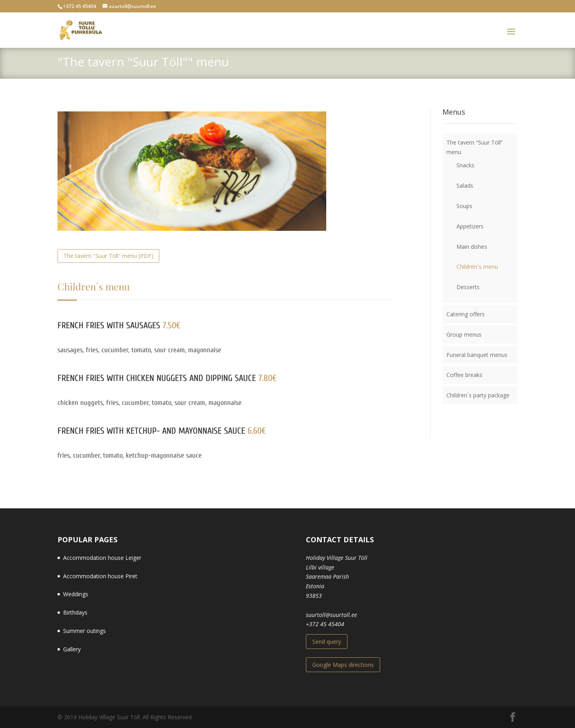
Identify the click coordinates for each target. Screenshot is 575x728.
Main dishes (472, 247)
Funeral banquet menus (477, 355)
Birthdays (75, 612)
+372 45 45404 (325, 624)
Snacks (465, 165)
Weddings (76, 594)
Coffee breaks (464, 375)
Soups (464, 206)
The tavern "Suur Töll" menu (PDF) (108, 256)
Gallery (72, 649)
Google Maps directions (343, 665)
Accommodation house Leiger (102, 558)
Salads (465, 185)
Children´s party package (478, 395)
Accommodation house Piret (100, 576)
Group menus (464, 334)
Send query (327, 642)
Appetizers (470, 226)
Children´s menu (477, 267)
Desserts (468, 287)
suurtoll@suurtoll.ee (331, 615)
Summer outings (84, 631)
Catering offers (466, 314)
